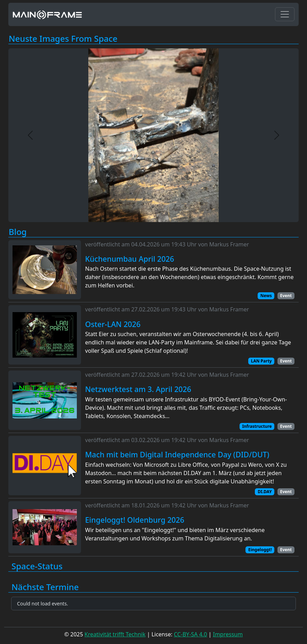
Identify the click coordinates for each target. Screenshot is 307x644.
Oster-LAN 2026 (113, 324)
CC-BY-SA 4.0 (190, 634)
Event (286, 296)
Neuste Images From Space (63, 39)
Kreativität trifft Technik (115, 634)
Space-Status (37, 566)
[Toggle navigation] (285, 14)
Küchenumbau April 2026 (130, 259)
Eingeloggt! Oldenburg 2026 (135, 520)
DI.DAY (265, 492)
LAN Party (261, 361)
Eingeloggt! (260, 550)
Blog (18, 232)
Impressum (228, 634)
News (266, 296)
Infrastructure (257, 426)
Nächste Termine (45, 587)
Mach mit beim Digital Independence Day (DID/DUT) (177, 455)
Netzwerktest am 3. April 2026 (138, 389)
